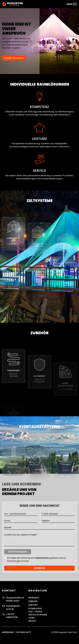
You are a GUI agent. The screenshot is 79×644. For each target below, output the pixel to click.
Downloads (35, 609)
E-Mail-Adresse (50, 514)
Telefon (46, 521)
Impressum (8, 632)
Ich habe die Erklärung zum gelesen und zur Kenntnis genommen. (37, 559)
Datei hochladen (18, 552)
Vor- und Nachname (16, 514)
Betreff (8, 528)
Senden (39, 568)
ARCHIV (32, 621)
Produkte (34, 598)
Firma (7, 521)
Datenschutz (42, 558)
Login (31, 618)
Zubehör (33, 601)
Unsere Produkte (14, 59)
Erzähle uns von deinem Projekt (21, 535)
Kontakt (33, 605)
